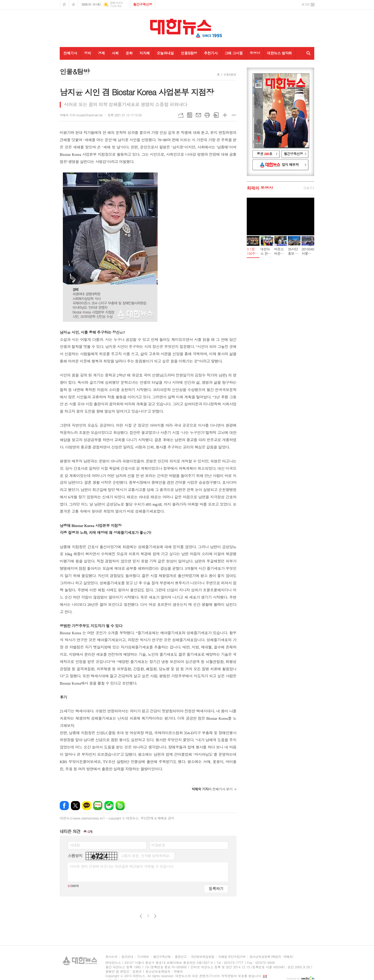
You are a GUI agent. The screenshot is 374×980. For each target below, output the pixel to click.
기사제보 (143, 957)
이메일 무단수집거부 (232, 957)
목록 (190, 115)
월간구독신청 (142, 4)
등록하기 (216, 888)
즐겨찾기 (74, 5)
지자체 (145, 53)
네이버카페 (109, 806)
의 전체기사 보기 (212, 789)
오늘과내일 (165, 53)
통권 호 (265, 154)
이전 (141, 916)
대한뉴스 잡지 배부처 (280, 165)
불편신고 (181, 957)
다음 (155, 916)
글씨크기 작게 (234, 115)
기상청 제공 (116, 6)
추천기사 (211, 53)
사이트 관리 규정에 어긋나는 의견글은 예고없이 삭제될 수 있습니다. (122, 866)
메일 (198, 115)
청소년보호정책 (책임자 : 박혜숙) (271, 957)
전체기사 (70, 53)
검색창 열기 (307, 53)
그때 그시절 (234, 53)
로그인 (306, 4)
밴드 (120, 806)
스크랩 (216, 115)
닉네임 (75, 845)
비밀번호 (158, 845)
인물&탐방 (189, 53)
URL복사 (181, 115)
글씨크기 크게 (225, 115)
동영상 (255, 53)
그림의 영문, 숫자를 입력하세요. (145, 856)
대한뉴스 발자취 (279, 53)
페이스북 (64, 806)
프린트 (207, 115)
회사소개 (111, 957)
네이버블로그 (98, 806)
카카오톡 (87, 806)
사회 (115, 53)
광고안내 (127, 957)
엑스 (75, 806)
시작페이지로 (64, 5)
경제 (101, 53)
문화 (129, 53)
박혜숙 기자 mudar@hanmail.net (81, 115)
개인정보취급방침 (202, 957)
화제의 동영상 (260, 188)
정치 (88, 53)
